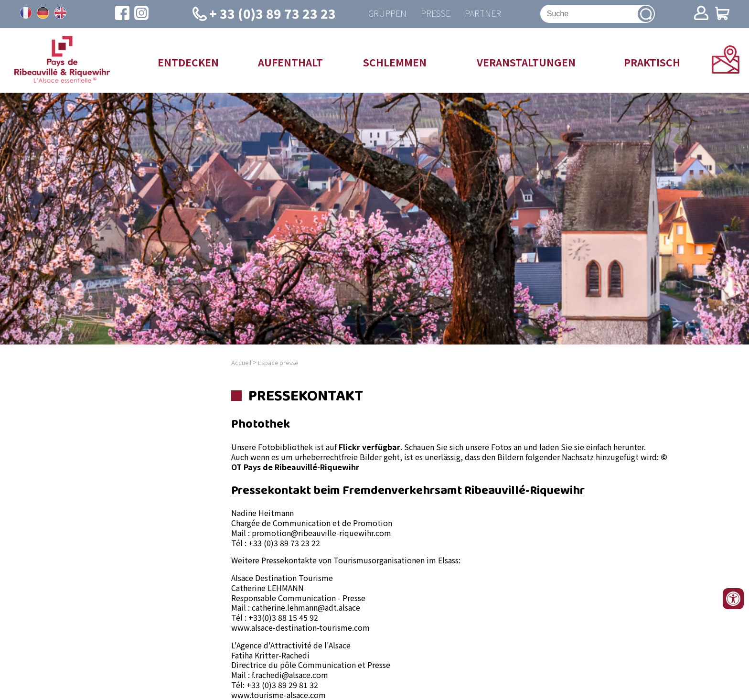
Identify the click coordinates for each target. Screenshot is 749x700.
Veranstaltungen (526, 62)
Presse (436, 14)
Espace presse (278, 362)
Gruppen (387, 14)
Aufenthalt (290, 62)
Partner (483, 14)
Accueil (241, 362)
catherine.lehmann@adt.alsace (306, 607)
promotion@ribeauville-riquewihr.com (321, 533)
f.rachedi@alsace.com (290, 675)
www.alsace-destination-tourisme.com (300, 627)
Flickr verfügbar (369, 447)
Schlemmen (395, 62)
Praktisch (652, 62)
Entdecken (188, 62)
